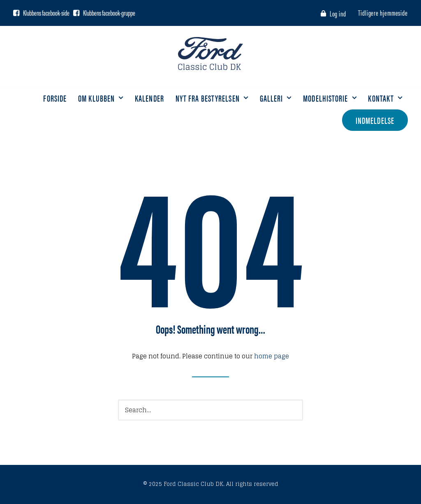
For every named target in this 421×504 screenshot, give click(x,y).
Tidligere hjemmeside (383, 13)
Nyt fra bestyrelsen (212, 98)
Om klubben (101, 98)
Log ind (338, 13)
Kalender (149, 98)
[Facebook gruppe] (76, 13)
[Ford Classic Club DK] (210, 53)
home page (272, 356)
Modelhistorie (330, 98)
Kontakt (385, 98)
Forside (55, 98)
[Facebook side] (16, 13)
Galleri (276, 98)
